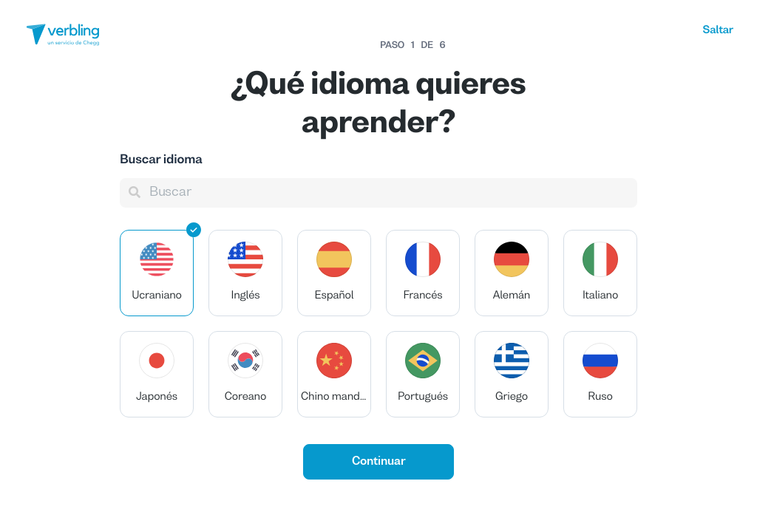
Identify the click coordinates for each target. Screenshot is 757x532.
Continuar (379, 462)
